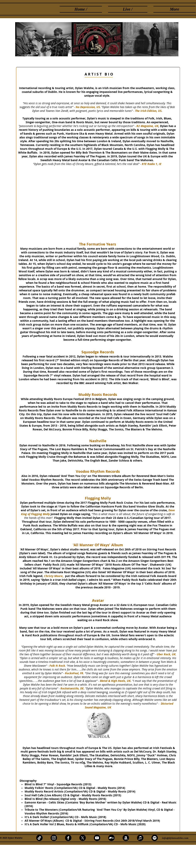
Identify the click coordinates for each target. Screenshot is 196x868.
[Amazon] (126, 838)
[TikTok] (39, 838)
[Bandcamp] (111, 838)
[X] (83, 838)
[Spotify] (155, 838)
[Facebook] (68, 838)
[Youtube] (97, 838)
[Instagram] (54, 838)
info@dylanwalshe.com (175, 838)
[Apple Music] (140, 838)
